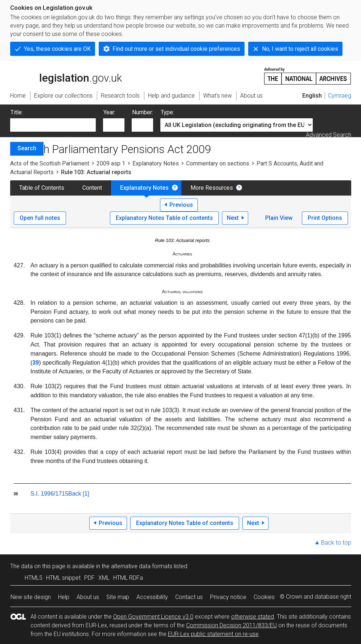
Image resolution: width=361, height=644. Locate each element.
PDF (89, 578)
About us (88, 597)
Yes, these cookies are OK (57, 49)
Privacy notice (228, 597)
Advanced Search (329, 135)
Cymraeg (340, 96)
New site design (31, 597)
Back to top (336, 543)
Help (64, 597)
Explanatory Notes (156, 163)
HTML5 (34, 578)
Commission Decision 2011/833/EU (231, 625)
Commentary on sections (218, 163)
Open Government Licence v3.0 (153, 617)
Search (27, 148)
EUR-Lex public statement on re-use (213, 634)
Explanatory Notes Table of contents (164, 218)
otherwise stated (253, 617)
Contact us (189, 597)
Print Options (325, 218)
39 (36, 363)
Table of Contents (42, 188)
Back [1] (79, 494)
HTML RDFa (128, 578)
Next (233, 218)
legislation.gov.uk (66, 75)
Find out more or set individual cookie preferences (176, 49)
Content (92, 188)
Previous (181, 205)
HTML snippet (63, 578)
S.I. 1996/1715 (49, 494)
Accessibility (152, 597)
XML (104, 578)
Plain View (279, 218)
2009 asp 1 (111, 163)
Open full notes (40, 218)
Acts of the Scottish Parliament (50, 163)
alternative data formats (142, 566)
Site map (118, 597)
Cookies (264, 597)
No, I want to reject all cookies (300, 49)
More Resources (212, 188)
